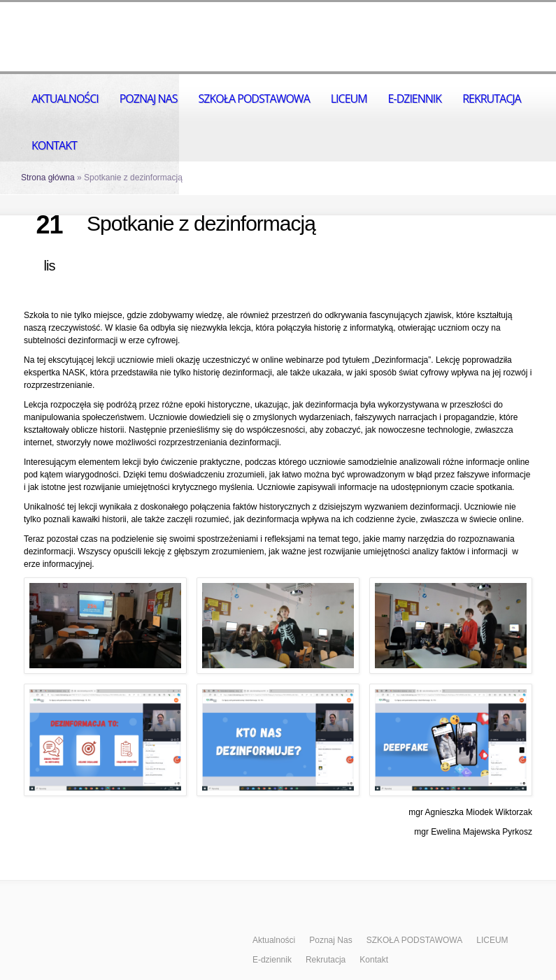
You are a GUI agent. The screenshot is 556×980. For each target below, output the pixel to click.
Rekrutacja (492, 99)
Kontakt (54, 145)
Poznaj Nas (149, 99)
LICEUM (349, 99)
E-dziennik (415, 99)
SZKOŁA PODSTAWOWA (254, 99)
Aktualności (65, 99)
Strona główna (48, 178)
